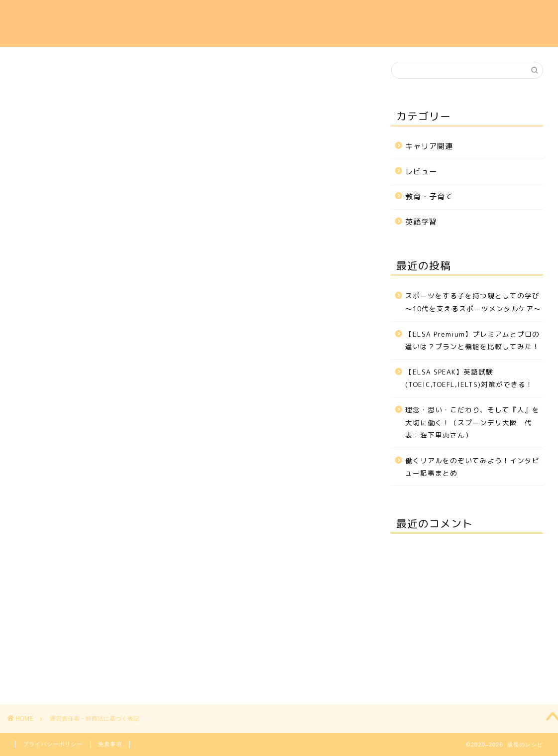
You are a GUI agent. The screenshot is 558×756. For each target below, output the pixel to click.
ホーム (238, 15)
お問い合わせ (496, 15)
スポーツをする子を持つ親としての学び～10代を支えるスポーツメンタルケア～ (473, 302)
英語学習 (339, 15)
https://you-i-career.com (110, 199)
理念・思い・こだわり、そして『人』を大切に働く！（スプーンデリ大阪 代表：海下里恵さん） (472, 422)
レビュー (444, 15)
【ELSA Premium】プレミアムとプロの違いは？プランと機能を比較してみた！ (472, 340)
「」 (113, 279)
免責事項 (110, 744)
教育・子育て (391, 15)
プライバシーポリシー (53, 744)
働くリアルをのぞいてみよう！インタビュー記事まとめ (472, 467)
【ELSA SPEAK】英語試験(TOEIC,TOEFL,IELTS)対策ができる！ (469, 378)
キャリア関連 (287, 15)
